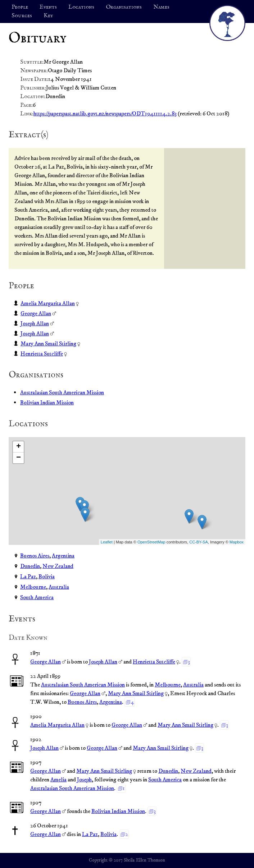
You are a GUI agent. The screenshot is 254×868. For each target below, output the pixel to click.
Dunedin (30, 566)
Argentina (63, 556)
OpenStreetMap (151, 542)
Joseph (84, 780)
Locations (81, 7)
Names (161, 7)
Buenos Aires (35, 556)
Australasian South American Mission (62, 392)
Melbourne (33, 587)
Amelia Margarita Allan (48, 303)
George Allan (36, 313)
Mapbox (237, 542)
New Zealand (58, 566)
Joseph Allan (35, 323)
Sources (22, 16)
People (20, 7)
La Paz (28, 577)
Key (48, 16)
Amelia (58, 780)
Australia (59, 587)
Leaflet (107, 542)
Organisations (124, 7)
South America (37, 597)
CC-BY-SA (199, 542)
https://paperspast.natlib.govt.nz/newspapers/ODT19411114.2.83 (105, 114)
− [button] (19, 458)
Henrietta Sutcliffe (42, 354)
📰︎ (17, 682)
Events (48, 7)
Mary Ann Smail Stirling (48, 344)
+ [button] (19, 447)
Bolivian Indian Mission (47, 403)
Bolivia (47, 577)
